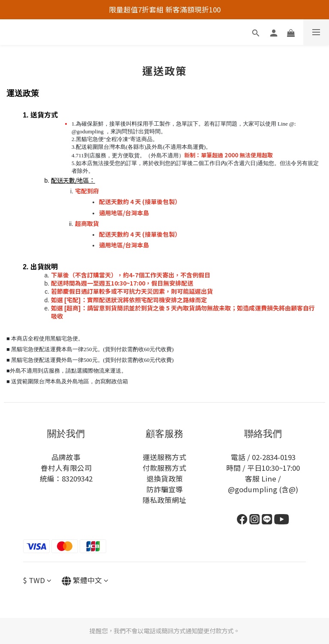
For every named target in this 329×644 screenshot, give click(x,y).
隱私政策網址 (164, 500)
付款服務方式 (164, 468)
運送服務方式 (164, 457)
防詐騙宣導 (165, 489)
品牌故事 (66, 457)
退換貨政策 (165, 478)
